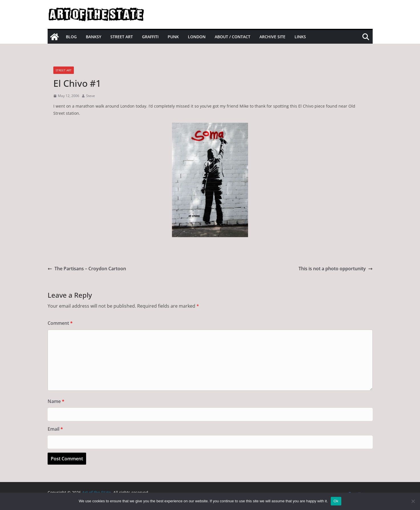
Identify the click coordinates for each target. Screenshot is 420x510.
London (197, 37)
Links (300, 37)
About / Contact (233, 37)
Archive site (272, 37)
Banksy (94, 37)
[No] (413, 501)
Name (56, 401)
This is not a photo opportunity (336, 269)
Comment (60, 323)
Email (55, 429)
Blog (71, 37)
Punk (173, 37)
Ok (336, 501)
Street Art (122, 37)
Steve (91, 96)
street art (64, 70)
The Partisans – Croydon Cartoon (87, 269)
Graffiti (150, 37)
